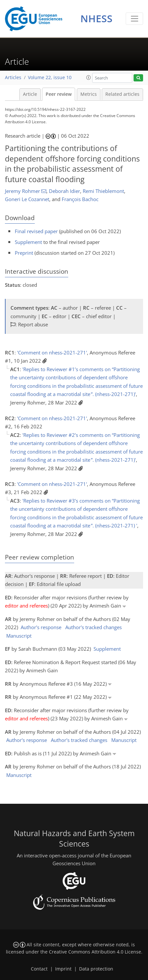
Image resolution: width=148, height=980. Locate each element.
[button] (89, 77)
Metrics (89, 94)
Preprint (24, 253)
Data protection (96, 969)
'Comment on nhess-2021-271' (52, 352)
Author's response (41, 627)
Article (30, 94)
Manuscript (19, 636)
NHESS (96, 18)
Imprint (63, 969)
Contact (39, 969)
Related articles (122, 94)
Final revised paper (36, 231)
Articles (13, 77)
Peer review (59, 94)
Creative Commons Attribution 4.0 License (95, 952)
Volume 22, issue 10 (50, 77)
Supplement (28, 242)
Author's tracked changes (94, 627)
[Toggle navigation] (134, 19)
